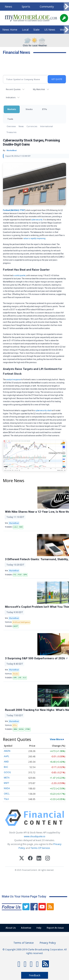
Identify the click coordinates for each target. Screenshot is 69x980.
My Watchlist (39, 89)
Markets (12, 109)
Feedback (35, 975)
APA (15, 678)
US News (50, 30)
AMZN (7, 751)
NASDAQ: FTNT (18, 210)
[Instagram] (48, 859)
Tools (10, 119)
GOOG (7, 772)
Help (39, 928)
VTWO (28, 729)
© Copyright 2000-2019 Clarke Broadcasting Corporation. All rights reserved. (35, 951)
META (7, 778)
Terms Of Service (40, 848)
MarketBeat (14, 523)
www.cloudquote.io (35, 836)
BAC (6, 767)
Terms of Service (24, 943)
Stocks (29, 109)
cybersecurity (37, 220)
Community (47, 6)
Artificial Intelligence (21, 622)
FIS (15, 575)
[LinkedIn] (39, 859)
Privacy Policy (48, 943)
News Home (10, 30)
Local (25, 30)
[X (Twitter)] (22, 859)
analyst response (14, 380)
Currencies (32, 126)
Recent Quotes (13, 89)
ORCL (7, 794)
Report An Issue (55, 928)
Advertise (26, 928)
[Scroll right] (66, 7)
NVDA (21, 729)
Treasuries (11, 132)
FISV (20, 575)
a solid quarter (19, 275)
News (8, 6)
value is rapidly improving (34, 238)
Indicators (11, 97)
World (63, 30)
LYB (20, 678)
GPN (25, 575)
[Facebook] (30, 859)
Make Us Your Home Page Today (24, 896)
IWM (15, 729)
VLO (25, 678)
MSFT (16, 626)
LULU (15, 527)
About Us (11, 928)
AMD (6, 762)
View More (56, 739)
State (36, 30)
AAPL (7, 756)
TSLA (6, 799)
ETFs (45, 109)
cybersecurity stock (44, 411)
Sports (26, 6)
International (46, 126)
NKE (21, 527)
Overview (11, 126)
